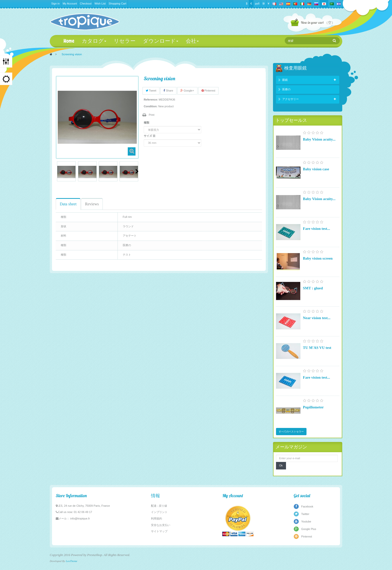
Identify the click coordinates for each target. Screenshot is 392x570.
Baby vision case (316, 169)
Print (152, 115)
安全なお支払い (161, 525)
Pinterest (208, 91)
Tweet (151, 91)
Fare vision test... (316, 229)
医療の (286, 89)
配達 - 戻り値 (159, 506)
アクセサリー (290, 99)
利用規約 (156, 518)
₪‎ (264, 4)
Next (137, 171)
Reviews (92, 204)
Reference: (151, 100)
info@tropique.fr (80, 518)
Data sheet (68, 204)
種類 (147, 123)
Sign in (55, 4)
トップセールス (291, 120)
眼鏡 (285, 80)
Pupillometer (313, 407)
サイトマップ (159, 531)
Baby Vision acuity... (319, 139)
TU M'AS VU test (317, 348)
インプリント (159, 512)
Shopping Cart (117, 4)
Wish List (100, 4)
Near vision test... (317, 318)
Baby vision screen (318, 258)
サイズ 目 (150, 136)
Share (168, 91)
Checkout (86, 4)
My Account (70, 4)
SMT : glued (313, 288)
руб (257, 4)
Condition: (151, 106)
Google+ (187, 91)
